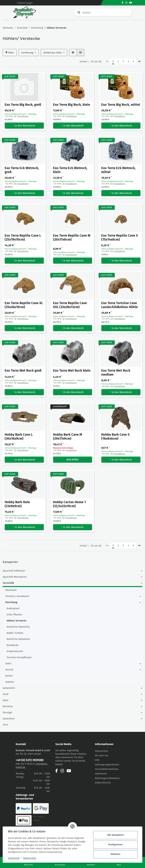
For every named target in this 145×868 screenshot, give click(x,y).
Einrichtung (11, 602)
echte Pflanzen (14, 615)
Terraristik (8, 583)
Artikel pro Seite (53, 53)
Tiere (5, 725)
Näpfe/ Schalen (15, 633)
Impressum (101, 774)
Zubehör (10, 682)
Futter (8, 664)
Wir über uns (102, 756)
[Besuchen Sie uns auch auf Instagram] (126, 3)
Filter (10, 53)
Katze (6, 700)
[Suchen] (103, 12)
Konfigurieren (115, 845)
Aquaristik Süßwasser (14, 571)
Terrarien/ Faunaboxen (17, 596)
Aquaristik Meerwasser (15, 577)
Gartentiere (9, 719)
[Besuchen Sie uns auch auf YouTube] (131, 3)
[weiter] (139, 62)
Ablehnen (115, 854)
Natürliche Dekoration (18, 639)
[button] (73, 53)
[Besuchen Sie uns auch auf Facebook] (123, 3)
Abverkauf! (11, 590)
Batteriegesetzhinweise (107, 778)
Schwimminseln (15, 651)
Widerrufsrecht (103, 783)
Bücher (9, 676)
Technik (9, 670)
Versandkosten (23, 116)
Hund (5, 694)
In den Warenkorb (24, 126)
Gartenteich (9, 688)
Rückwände (13, 645)
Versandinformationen (107, 769)
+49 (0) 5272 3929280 (30, 760)
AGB (97, 760)
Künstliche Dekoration (18, 627)
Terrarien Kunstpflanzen (19, 657)
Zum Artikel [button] (73, 460)
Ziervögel (7, 713)
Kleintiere (8, 706)
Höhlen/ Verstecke (17, 621)
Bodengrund (13, 608)
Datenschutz (101, 751)
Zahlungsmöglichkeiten (107, 765)
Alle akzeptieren (115, 835)
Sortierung (27, 53)
